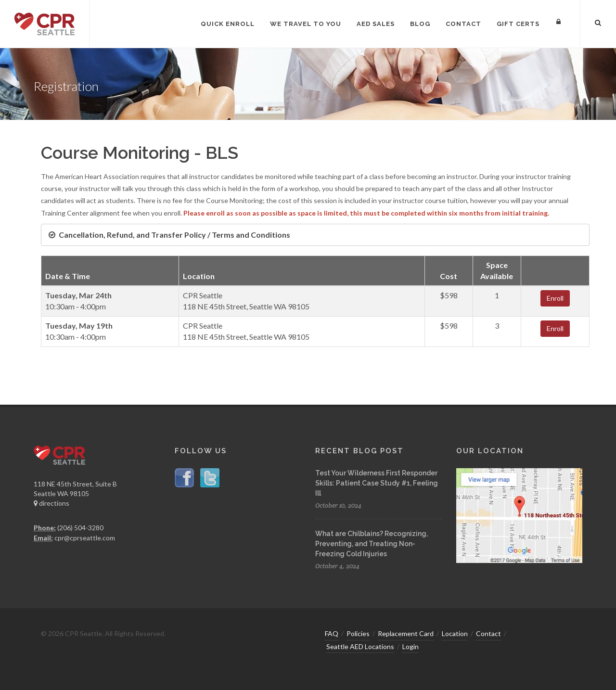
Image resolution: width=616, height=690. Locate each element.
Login (411, 646)
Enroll (555, 298)
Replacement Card (406, 633)
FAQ (332, 633)
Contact (488, 633)
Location (455, 633)
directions (51, 503)
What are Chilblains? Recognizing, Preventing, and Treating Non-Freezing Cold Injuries (372, 544)
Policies (358, 633)
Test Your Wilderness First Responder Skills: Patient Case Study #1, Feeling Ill (377, 483)
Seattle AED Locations (360, 646)
